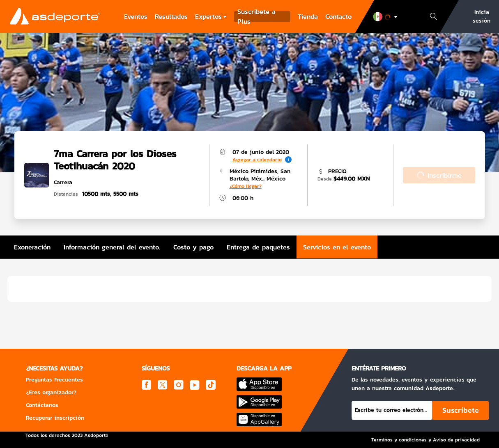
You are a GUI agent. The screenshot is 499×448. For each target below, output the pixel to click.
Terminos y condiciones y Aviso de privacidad (425, 440)
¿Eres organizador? (51, 392)
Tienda (308, 16)
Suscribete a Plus (256, 17)
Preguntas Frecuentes (54, 380)
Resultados (171, 16)
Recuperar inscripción (55, 418)
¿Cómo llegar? (246, 186)
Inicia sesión (482, 16)
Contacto (338, 16)
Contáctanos (42, 405)
